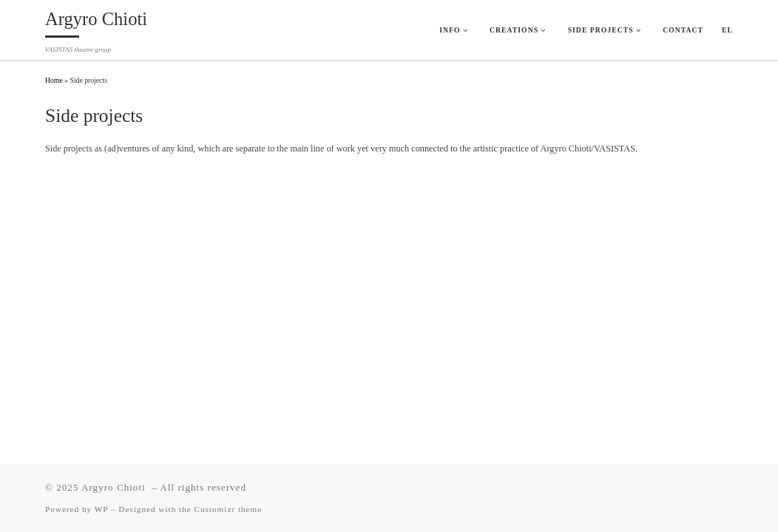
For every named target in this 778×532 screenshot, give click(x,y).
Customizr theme (229, 509)
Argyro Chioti (115, 487)
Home (54, 80)
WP (101, 509)
